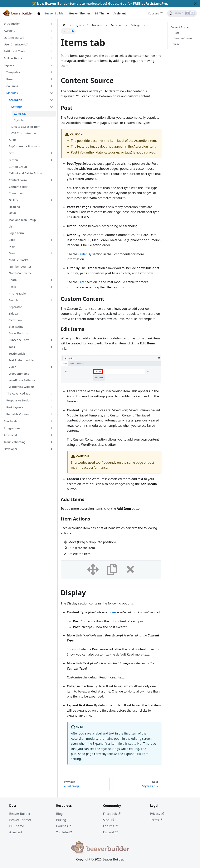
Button (13, 160)
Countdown (17, 193)
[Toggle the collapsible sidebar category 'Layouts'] (51, 65)
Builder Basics (13, 58)
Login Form (16, 233)
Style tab (20, 120)
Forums (110, 826)
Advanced (10, 435)
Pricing (61, 820)
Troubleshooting (15, 442)
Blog (59, 814)
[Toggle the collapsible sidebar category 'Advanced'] (51, 435)
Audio (13, 140)
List (11, 226)
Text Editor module (21, 360)
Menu (13, 253)
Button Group (18, 167)
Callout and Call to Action (25, 173)
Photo (13, 280)
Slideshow (15, 320)
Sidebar (14, 314)
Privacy (157, 814)
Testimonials (17, 354)
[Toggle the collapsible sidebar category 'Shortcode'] (51, 421)
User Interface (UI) (16, 44)
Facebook (112, 814)
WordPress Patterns (22, 380)
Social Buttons (18, 333)
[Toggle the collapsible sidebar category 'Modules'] (51, 93)
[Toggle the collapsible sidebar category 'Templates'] (51, 72)
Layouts (9, 65)
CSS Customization (24, 133)
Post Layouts (15, 407)
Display (175, 44)
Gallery (13, 200)
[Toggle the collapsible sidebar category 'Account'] (51, 31)
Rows (10, 79)
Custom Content (183, 38)
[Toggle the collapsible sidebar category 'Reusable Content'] (51, 414)
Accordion (15, 100)
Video (13, 367)
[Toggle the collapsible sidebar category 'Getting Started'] (51, 38)
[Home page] (64, 25)
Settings (17, 107)
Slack (109, 820)
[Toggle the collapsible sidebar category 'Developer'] (51, 449)
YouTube (64, 832)
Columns (12, 86)
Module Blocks (18, 260)
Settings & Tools (14, 51)
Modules (12, 93)
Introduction (12, 24)
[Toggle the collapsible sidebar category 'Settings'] (51, 107)
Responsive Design (19, 400)
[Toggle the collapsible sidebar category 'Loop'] (51, 240)
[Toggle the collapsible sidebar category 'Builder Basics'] (51, 58)
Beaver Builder (54, 13)
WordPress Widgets (22, 387)
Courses (155, 13)
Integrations (12, 428)
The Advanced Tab (18, 393)
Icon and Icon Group (22, 220)
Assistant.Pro (156, 4)
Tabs (12, 347)
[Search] (182, 13)
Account (9, 31)
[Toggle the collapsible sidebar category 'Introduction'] (51, 24)
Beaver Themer (80, 13)
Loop (12, 240)
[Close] (195, 4)
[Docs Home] (40, 13)
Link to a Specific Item (26, 127)
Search (13, 300)
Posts (12, 287)
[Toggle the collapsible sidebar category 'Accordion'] (51, 100)
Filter (82, 282)
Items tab (20, 114)
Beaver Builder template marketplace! (76, 4)
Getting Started (14, 37)
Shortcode (11, 421)
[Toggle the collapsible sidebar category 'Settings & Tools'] (51, 51)
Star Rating (16, 327)
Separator (15, 307)
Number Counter (20, 267)
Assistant (120, 13)
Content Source (180, 27)
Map (12, 246)
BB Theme (102, 13)
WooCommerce (19, 374)
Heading (14, 207)
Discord (110, 832)
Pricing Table (17, 293)
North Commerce (20, 273)
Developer (11, 449)
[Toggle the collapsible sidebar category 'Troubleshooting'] (51, 442)
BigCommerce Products (24, 146)
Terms (156, 820)
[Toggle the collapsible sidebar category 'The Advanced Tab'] (51, 394)
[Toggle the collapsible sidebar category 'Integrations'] (51, 428)
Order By (85, 254)
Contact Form (18, 180)
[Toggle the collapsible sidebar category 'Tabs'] (51, 347)
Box (11, 153)
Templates (13, 72)
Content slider (18, 187)
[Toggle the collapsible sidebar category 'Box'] (51, 153)
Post (113, 612)
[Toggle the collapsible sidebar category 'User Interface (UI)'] (51, 44)
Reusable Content (18, 414)
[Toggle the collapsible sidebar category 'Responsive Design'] (51, 400)
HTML (13, 213)
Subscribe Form (19, 340)
